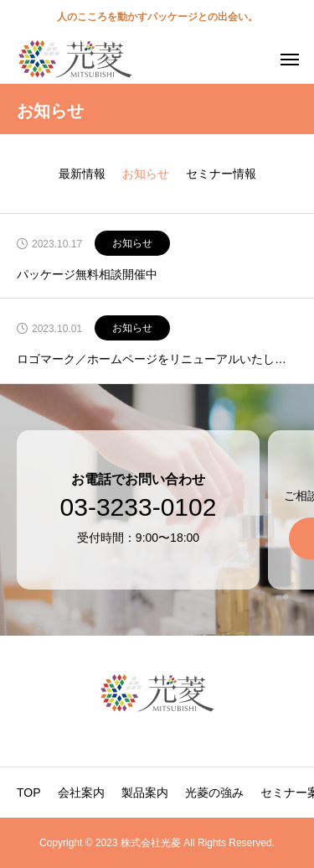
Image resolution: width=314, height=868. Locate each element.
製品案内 (145, 793)
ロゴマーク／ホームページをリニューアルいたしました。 (157, 359)
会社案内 (81, 793)
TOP (29, 793)
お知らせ (132, 243)
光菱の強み (214, 793)
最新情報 (82, 174)
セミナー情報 (221, 174)
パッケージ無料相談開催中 (87, 275)
